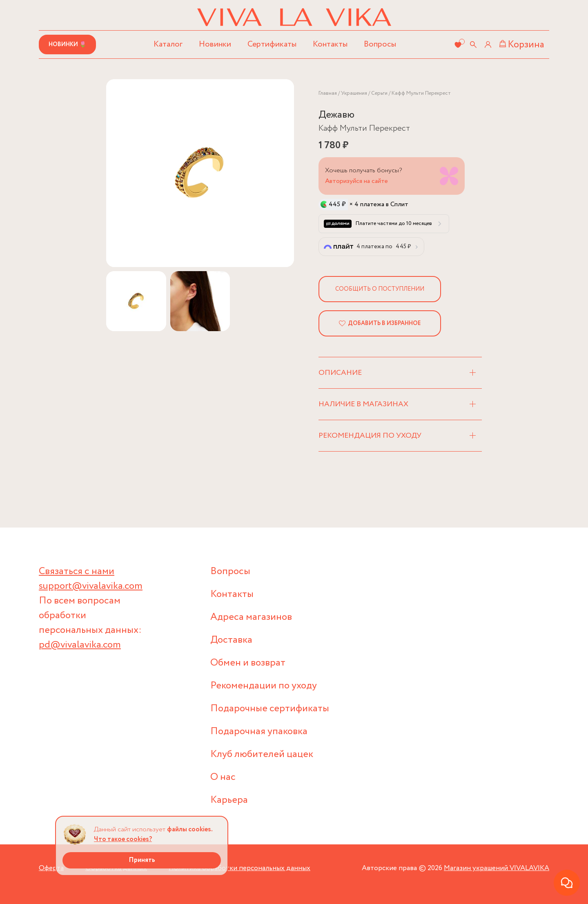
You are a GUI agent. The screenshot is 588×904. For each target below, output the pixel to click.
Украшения (354, 93)
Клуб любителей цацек (262, 754)
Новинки (215, 44)
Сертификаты (272, 44)
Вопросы (380, 44)
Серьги (379, 93)
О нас (223, 777)
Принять (142, 860)
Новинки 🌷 (67, 45)
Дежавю (336, 115)
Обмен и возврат (248, 663)
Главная (328, 93)
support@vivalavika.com (91, 586)
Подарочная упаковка (259, 731)
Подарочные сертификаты (270, 709)
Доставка (231, 640)
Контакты (330, 44)
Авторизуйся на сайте (356, 181)
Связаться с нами (77, 571)
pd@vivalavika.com (80, 645)
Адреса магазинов (251, 617)
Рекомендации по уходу (264, 686)
